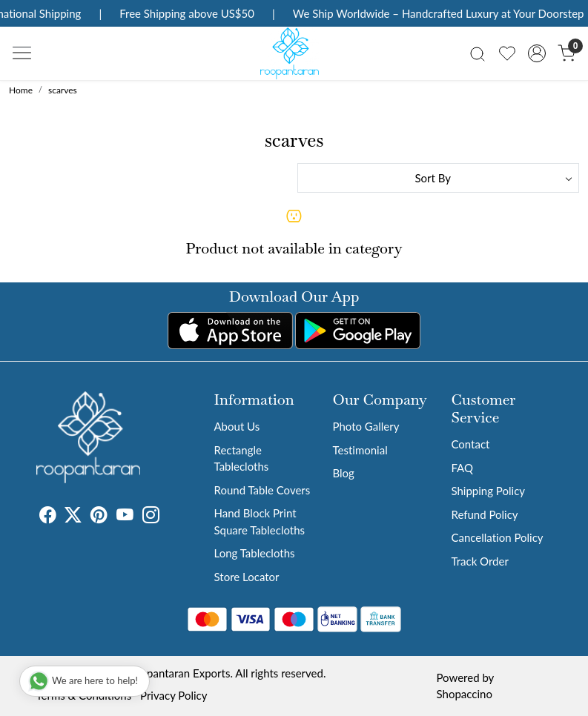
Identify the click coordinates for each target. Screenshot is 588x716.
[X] (73, 517)
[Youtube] (125, 517)
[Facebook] (48, 517)
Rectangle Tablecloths (242, 458)
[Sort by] (439, 178)
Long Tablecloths (255, 553)
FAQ (462, 468)
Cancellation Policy (497, 537)
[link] (478, 53)
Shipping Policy (488, 491)
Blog (343, 473)
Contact (470, 444)
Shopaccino (465, 694)
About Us (237, 426)
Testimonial (360, 450)
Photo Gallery (366, 426)
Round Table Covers (262, 490)
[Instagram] (151, 517)
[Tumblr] (168, 517)
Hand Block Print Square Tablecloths (260, 521)
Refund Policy (484, 514)
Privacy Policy (174, 695)
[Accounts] (537, 53)
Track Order (479, 561)
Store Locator (247, 577)
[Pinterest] (99, 517)
